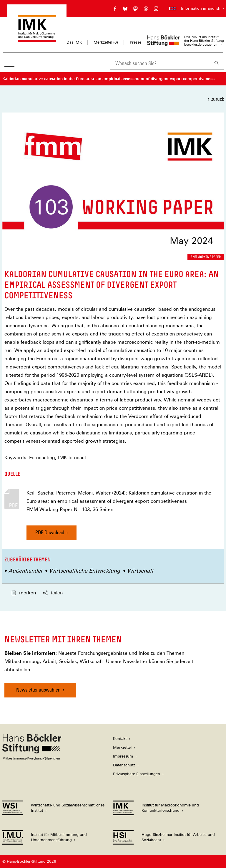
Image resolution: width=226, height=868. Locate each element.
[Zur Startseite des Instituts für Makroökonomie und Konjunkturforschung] (37, 39)
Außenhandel (25, 571)
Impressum (123, 756)
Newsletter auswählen (38, 690)
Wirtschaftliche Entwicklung (85, 571)
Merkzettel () (106, 42)
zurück (218, 99)
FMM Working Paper (206, 257)
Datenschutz (124, 765)
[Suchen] (217, 63)
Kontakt (120, 739)
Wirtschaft (140, 571)
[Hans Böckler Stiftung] (32, 759)
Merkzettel (122, 747)
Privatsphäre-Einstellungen (137, 774)
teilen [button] (53, 593)
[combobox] (160, 63)
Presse (136, 42)
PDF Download (50, 532)
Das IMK (74, 42)
